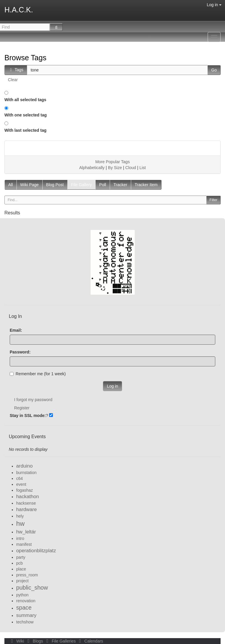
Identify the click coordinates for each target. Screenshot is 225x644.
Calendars (90, 641)
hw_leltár (26, 532)
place (21, 569)
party (21, 557)
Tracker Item (146, 185)
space (24, 608)
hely (20, 516)
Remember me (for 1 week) (38, 374)
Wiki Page (30, 185)
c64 (20, 478)
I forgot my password (33, 400)
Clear (13, 80)
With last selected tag (25, 130)
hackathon (27, 497)
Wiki (17, 641)
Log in (214, 5)
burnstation (26, 473)
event (21, 484)
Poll (102, 185)
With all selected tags (25, 100)
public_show (32, 588)
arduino (24, 466)
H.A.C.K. (19, 10)
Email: (16, 330)
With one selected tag (26, 115)
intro (20, 538)
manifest (24, 544)
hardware (26, 509)
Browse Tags (25, 58)
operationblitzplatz (36, 551)
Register (22, 408)
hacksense (26, 503)
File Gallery (82, 185)
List (143, 168)
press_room (27, 575)
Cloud (131, 168)
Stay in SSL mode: (28, 416)
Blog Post (55, 185)
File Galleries (60, 641)
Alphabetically (92, 168)
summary (26, 615)
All (11, 185)
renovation (26, 601)
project (22, 581)
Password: (20, 352)
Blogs (35, 641)
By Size (115, 168)
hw (20, 524)
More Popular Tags (112, 162)
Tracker (120, 185)
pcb (20, 563)
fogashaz (25, 490)
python (22, 595)
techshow (25, 622)
